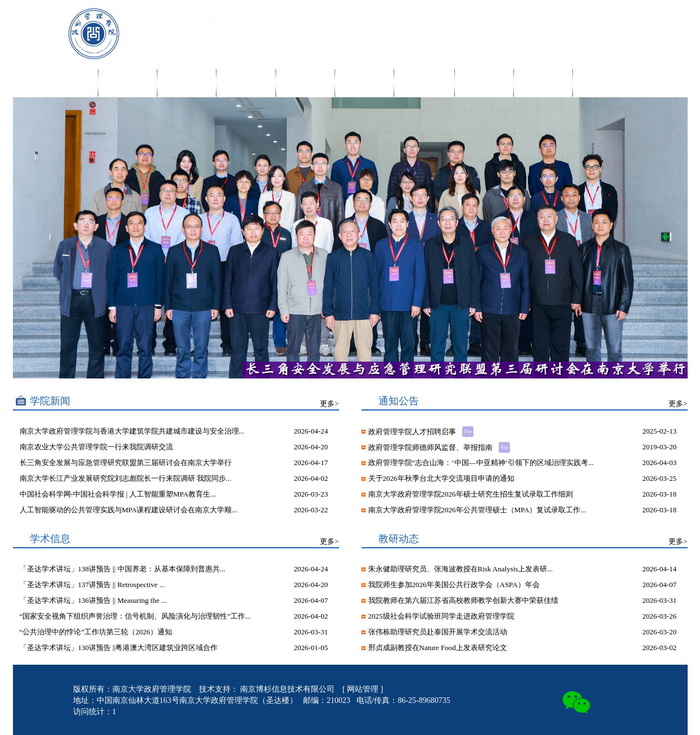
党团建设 (364, 83)
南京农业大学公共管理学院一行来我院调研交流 (96, 447)
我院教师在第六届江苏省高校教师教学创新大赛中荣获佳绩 (463, 600)
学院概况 (128, 83)
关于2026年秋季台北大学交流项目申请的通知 (441, 478)
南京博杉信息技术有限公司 (288, 689)
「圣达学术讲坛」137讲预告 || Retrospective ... (92, 585)
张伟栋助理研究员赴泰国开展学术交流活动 (438, 632)
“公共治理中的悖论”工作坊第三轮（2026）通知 (96, 632)
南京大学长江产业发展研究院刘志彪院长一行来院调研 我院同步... (126, 478)
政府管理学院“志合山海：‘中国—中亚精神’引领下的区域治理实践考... (481, 463)
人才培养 (305, 83)
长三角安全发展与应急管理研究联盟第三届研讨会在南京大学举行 (126, 463)
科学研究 (246, 83)
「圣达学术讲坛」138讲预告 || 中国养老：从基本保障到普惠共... (123, 569)
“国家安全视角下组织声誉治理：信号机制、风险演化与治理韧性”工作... (135, 616)
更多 (327, 403)
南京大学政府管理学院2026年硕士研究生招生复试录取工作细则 (471, 494)
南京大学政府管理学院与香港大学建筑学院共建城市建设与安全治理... (132, 431)
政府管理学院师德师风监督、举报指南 (431, 447)
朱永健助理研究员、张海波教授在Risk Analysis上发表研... (461, 569)
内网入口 (523, 16)
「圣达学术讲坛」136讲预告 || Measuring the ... (93, 600)
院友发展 (543, 83)
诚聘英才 (602, 83)
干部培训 (484, 83)
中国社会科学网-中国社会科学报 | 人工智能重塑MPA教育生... (118, 494)
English (575, 16)
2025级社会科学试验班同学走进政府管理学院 (441, 616)
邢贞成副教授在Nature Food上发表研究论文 (438, 648)
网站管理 (364, 689)
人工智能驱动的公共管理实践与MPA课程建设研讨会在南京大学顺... (129, 510)
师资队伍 (187, 83)
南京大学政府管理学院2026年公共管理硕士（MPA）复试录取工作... (477, 510)
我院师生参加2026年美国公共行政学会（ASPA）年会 (454, 585)
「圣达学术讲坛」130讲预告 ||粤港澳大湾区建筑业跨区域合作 (119, 648)
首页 (83, 83)
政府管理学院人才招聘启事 (413, 432)
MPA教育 (424, 83)
